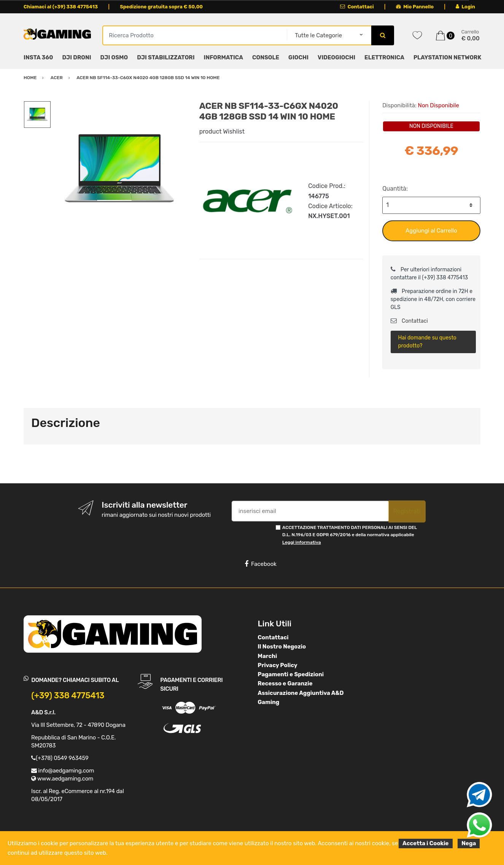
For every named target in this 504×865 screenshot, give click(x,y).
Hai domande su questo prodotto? (427, 342)
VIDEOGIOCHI (336, 57)
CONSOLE (266, 57)
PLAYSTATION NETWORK (447, 57)
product (211, 131)
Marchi (268, 656)
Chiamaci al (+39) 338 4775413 (61, 7)
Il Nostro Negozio (282, 647)
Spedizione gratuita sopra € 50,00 (161, 7)
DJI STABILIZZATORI (166, 57)
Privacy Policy (278, 665)
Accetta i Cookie (426, 843)
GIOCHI (298, 57)
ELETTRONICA (384, 57)
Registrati (407, 511)
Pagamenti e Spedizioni (291, 674)
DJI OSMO (114, 57)
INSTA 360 (38, 57)
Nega (469, 843)
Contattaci (357, 7)
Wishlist (234, 131)
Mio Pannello (415, 7)
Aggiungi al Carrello (431, 231)
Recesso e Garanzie (285, 683)
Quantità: (395, 189)
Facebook (261, 564)
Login (465, 7)
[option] (119, 169)
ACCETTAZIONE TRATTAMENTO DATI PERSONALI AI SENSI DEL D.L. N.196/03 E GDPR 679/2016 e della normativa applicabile (350, 535)
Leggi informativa (301, 542)
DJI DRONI (76, 57)
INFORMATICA (223, 57)
